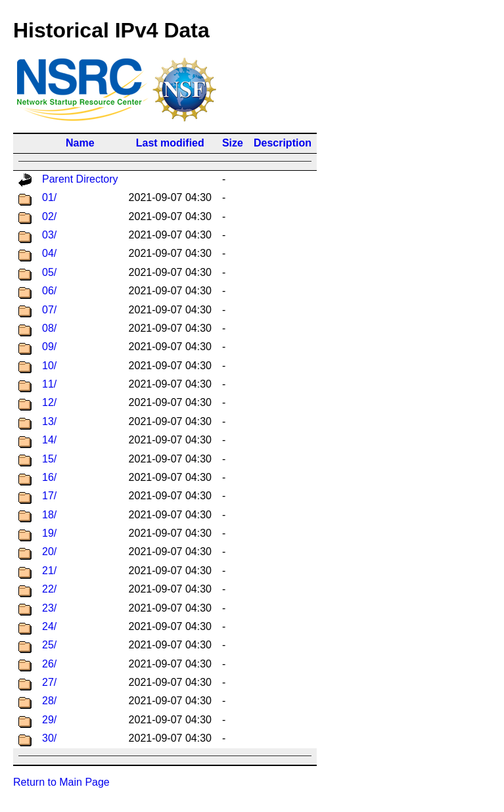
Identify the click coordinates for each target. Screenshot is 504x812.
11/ (49, 384)
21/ (49, 571)
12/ (49, 402)
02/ (49, 216)
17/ (49, 496)
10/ (49, 366)
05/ (49, 272)
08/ (49, 328)
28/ (49, 701)
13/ (49, 421)
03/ (49, 235)
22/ (49, 589)
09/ (49, 347)
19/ (49, 533)
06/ (49, 291)
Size (233, 143)
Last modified (170, 143)
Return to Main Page (61, 782)
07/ (49, 310)
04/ (49, 253)
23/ (49, 608)
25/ (49, 645)
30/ (49, 738)
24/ (49, 626)
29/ (49, 720)
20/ (49, 552)
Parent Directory (80, 179)
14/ (49, 440)
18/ (49, 515)
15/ (49, 459)
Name (80, 143)
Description (283, 143)
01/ (49, 197)
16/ (49, 477)
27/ (49, 682)
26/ (49, 664)
